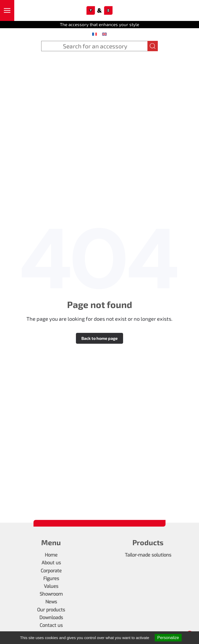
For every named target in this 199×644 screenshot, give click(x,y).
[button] (7, 10)
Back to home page (99, 338)
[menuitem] (95, 34)
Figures (51, 579)
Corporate (51, 571)
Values (51, 586)
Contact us (51, 625)
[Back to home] (100, 11)
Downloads (51, 618)
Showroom (51, 594)
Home (51, 555)
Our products (51, 610)
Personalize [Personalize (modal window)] (168, 638)
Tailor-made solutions (148, 555)
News (51, 602)
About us (51, 563)
